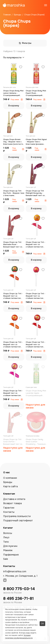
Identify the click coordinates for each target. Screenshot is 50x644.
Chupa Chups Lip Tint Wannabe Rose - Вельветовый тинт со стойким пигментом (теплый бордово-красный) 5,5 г (13, 245)
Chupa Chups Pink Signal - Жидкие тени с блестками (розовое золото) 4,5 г (36, 142)
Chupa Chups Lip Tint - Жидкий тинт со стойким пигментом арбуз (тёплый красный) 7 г (14, 296)
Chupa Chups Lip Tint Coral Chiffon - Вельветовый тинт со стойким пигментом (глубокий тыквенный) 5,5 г (13, 442)
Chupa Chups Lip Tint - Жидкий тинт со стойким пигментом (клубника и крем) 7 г (13, 393)
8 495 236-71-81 (18, 599)
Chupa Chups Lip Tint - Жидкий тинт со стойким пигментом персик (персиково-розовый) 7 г (35, 245)
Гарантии (9, 508)
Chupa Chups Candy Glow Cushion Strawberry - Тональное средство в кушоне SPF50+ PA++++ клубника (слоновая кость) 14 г (36, 442)
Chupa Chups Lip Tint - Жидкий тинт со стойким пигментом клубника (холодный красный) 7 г (35, 344)
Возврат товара (12, 503)
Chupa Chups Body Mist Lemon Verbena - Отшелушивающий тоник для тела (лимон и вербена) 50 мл (13, 93)
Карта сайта (10, 486)
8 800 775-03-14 (19, 589)
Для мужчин (10, 546)
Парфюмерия (11, 555)
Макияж (8, 550)
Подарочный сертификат (18, 520)
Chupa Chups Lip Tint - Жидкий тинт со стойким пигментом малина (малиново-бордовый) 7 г (35, 296)
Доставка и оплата (14, 499)
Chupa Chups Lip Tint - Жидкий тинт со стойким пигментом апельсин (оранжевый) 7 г (13, 344)
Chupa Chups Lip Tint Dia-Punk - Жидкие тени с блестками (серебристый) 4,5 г (14, 193)
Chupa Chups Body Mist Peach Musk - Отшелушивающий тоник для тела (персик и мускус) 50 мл (36, 93)
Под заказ (15, 100)
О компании (10, 478)
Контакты (9, 512)
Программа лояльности (17, 516)
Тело (6, 542)
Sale (6, 559)
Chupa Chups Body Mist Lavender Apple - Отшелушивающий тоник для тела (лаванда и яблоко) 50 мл (36, 393)
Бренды (8, 482)
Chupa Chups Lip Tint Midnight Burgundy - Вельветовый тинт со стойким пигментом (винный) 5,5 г (35, 193)
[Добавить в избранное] (21, 67)
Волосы (8, 533)
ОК (42, 624)
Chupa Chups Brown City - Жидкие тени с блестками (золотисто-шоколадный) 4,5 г (14, 142)
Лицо (6, 537)
